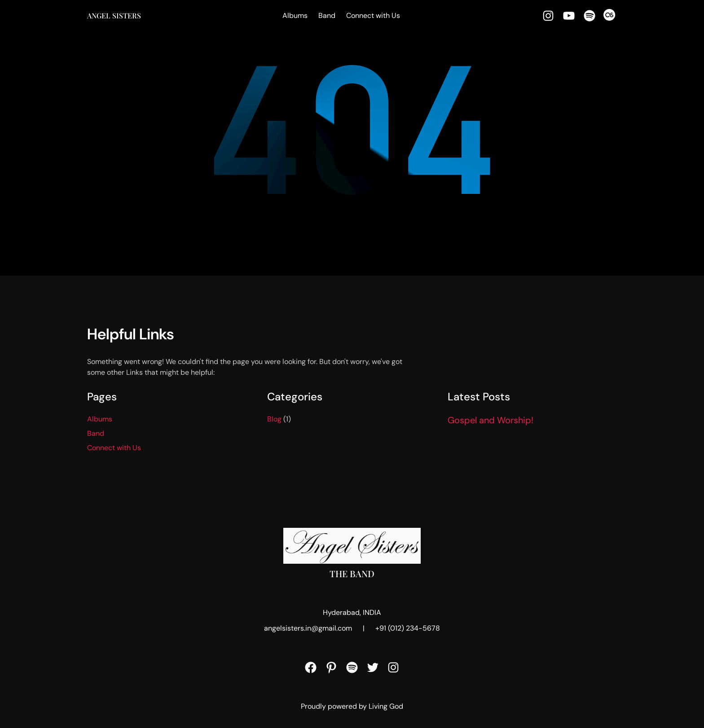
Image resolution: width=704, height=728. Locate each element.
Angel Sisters (114, 15)
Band (327, 15)
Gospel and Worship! (491, 420)
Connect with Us (373, 15)
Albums (295, 15)
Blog (274, 419)
